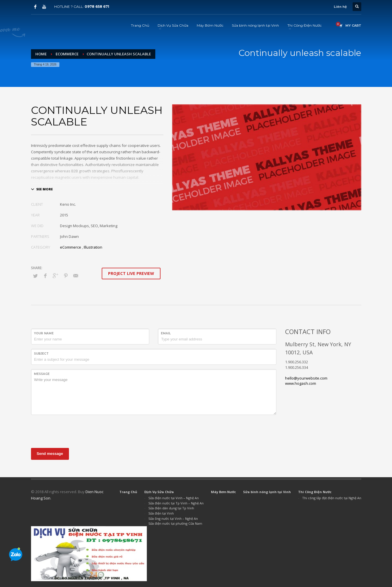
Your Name (44, 333)
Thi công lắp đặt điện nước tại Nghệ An (332, 498)
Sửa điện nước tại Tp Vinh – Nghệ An (176, 503)
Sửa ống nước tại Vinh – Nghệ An (173, 518)
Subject (41, 354)
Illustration (93, 247)
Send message (50, 454)
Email (166, 333)
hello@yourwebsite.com (306, 378)
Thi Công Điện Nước (315, 492)
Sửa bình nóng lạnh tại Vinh (267, 492)
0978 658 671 (97, 7)
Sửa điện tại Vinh (161, 513)
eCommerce (71, 247)
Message (42, 374)
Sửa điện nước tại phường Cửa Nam (175, 523)
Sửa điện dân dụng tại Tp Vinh (171, 508)
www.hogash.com (301, 383)
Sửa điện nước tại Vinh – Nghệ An (174, 498)
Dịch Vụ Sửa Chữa (159, 492)
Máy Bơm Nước (223, 492)
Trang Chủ (128, 492)
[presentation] (75, 431)
